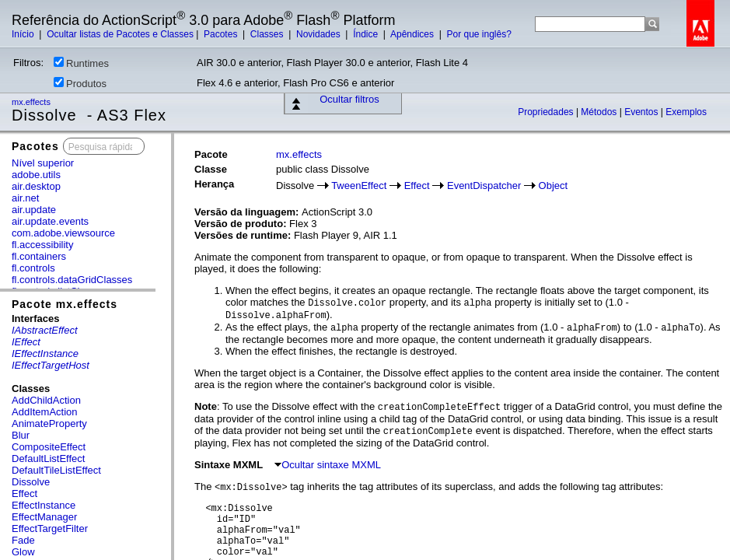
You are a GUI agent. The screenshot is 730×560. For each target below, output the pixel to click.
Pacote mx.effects (65, 304)
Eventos (643, 112)
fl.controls (33, 268)
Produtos (80, 83)
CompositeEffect (49, 447)
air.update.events (50, 221)
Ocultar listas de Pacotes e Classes (120, 34)
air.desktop (36, 186)
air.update (34, 210)
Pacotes (222, 34)
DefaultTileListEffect (56, 470)
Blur (21, 435)
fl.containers (39, 256)
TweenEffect (359, 185)
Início (24, 34)
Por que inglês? (479, 34)
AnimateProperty (49, 423)
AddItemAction (45, 412)
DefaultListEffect (48, 458)
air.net (25, 198)
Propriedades (547, 112)
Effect (24, 493)
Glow (23, 552)
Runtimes (81, 63)
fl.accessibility (42, 245)
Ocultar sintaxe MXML (328, 465)
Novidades (320, 34)
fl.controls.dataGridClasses (72, 280)
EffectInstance (44, 505)
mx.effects (32, 102)
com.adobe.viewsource (63, 233)
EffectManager (44, 517)
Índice (367, 34)
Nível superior (43, 163)
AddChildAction (46, 400)
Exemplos (686, 112)
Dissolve (31, 482)
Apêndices (413, 34)
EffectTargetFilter (50, 528)
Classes (268, 34)
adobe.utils (36, 175)
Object (554, 185)
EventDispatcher (484, 185)
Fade (23, 540)
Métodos (600, 112)
